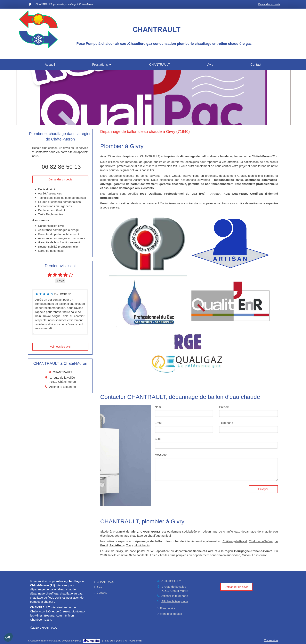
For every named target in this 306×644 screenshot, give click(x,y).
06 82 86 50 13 (61, 167)
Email (158, 423)
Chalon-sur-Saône (261, 541)
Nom (158, 407)
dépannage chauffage (129, 536)
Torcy (129, 545)
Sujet (158, 439)
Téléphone (226, 423)
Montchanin (142, 545)
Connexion (271, 640)
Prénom (224, 407)
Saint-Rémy (117, 545)
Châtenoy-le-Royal (235, 541)
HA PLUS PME (133, 641)
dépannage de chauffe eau (221, 531)
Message (161, 455)
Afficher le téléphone (63, 387)
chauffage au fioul (159, 536)
